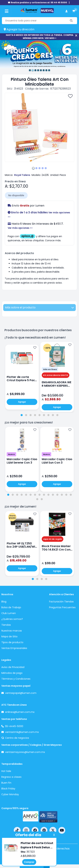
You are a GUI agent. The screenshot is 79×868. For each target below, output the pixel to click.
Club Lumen (9, 613)
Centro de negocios (17, 738)
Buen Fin (6, 783)
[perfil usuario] (66, 11)
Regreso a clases (11, 777)
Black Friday (8, 789)
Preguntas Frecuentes (62, 607)
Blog (4, 602)
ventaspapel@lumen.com (21, 693)
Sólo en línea (50, 369)
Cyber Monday (10, 794)
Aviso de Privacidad (13, 667)
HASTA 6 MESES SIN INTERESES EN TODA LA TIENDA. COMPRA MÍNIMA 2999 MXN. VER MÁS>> (40, 37)
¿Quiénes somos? (12, 619)
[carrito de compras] (74, 11)
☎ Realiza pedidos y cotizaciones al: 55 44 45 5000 (37, 2)
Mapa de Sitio (9, 636)
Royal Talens (22, 175)
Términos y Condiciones (16, 679)
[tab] (22, 415)
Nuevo (11, 454)
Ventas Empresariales (14, 648)
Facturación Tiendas (61, 602)
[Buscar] (71, 21)
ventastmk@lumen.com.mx (22, 732)
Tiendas (6, 625)
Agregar (22, 402)
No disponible (16, 195)
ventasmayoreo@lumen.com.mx (25, 752)
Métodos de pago (12, 673)
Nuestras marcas (12, 631)
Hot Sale (6, 771)
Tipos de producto (12, 642)
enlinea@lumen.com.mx (20, 712)
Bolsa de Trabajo (11, 607)
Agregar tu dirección (19, 29)
